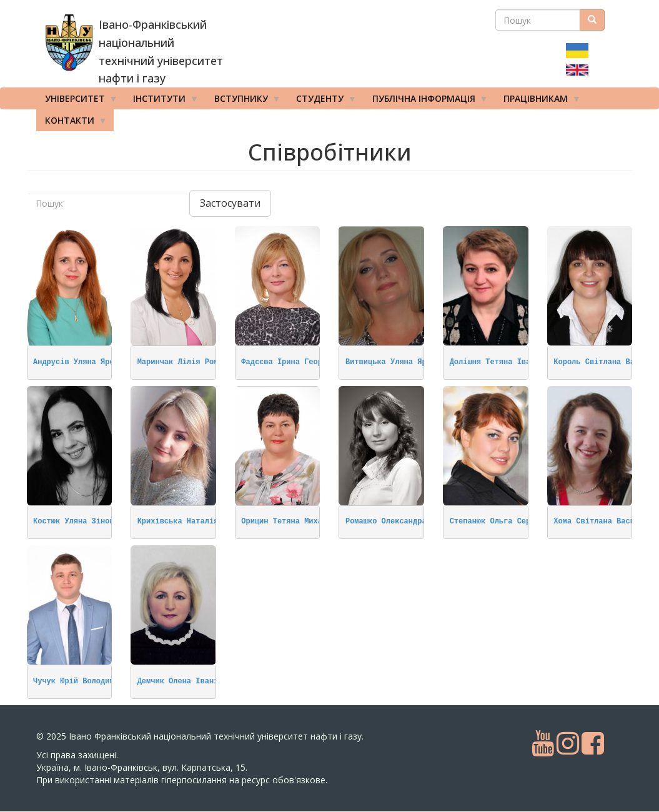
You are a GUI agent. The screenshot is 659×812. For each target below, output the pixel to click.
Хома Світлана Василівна (605, 522)
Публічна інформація (426, 101)
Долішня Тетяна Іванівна (502, 362)
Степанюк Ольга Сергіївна (504, 522)
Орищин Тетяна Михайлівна (295, 522)
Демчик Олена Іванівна (185, 681)
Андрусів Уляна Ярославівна (92, 362)
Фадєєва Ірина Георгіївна (295, 362)
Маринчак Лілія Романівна (191, 362)
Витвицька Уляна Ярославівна (406, 362)
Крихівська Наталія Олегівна (198, 522)
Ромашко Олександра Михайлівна (411, 522)
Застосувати (230, 203)
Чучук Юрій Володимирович (87, 681)
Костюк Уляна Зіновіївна (85, 522)
